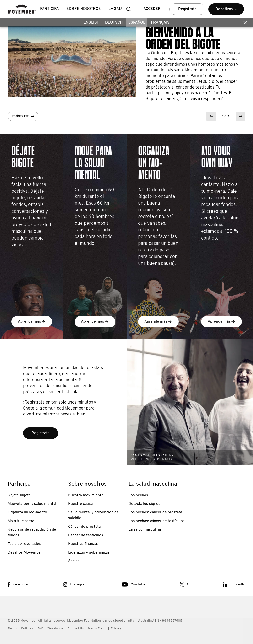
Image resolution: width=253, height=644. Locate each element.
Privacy (116, 629)
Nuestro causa (80, 504)
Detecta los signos (144, 504)
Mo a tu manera (21, 521)
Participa (49, 9)
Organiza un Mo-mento (27, 512)
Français (160, 23)
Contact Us (76, 629)
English (91, 23)
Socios (74, 561)
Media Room (97, 629)
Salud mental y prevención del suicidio (94, 515)
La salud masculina (145, 530)
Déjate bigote (19, 495)
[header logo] (22, 9)
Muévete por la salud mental (32, 504)
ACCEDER (152, 9)
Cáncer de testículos (86, 535)
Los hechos (138, 495)
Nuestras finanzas (83, 544)
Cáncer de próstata (84, 527)
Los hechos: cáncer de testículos (157, 521)
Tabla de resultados (24, 544)
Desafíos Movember (25, 553)
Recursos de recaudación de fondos (32, 532)
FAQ (40, 629)
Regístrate (187, 9)
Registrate (41, 433)
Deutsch (114, 23)
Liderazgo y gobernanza (89, 553)
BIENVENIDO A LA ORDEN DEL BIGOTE (183, 38)
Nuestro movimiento (86, 495)
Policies (27, 629)
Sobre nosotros (84, 9)
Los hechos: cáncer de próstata (155, 512)
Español (137, 23)
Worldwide (55, 629)
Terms (12, 629)
